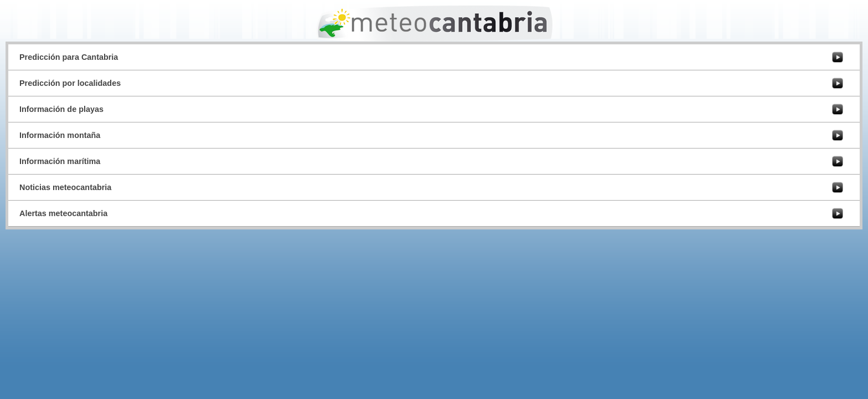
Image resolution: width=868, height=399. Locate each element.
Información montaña (60, 135)
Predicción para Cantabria (69, 57)
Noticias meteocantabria (65, 187)
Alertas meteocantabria (63, 213)
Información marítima (60, 161)
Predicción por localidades (70, 83)
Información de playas (61, 109)
